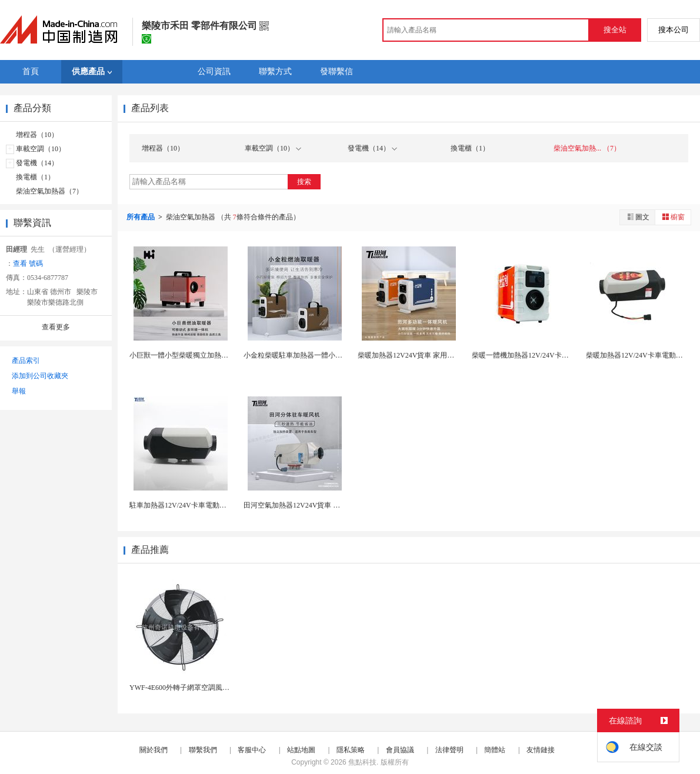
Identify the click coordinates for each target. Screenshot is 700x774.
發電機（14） (37, 163)
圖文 (638, 217)
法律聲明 (449, 750)
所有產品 (141, 217)
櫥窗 (673, 217)
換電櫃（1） (35, 177)
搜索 (304, 182)
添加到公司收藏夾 (40, 376)
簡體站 (495, 750)
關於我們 (154, 750)
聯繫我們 (203, 750)
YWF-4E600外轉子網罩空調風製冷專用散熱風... (203, 688)
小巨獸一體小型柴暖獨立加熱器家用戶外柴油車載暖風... (217, 355)
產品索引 (26, 361)
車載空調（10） (41, 149)
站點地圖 (301, 750)
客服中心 (252, 750)
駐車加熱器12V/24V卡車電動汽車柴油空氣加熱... (205, 505)
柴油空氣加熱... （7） (587, 148)
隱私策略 (351, 750)
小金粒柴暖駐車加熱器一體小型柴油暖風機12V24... (323, 355)
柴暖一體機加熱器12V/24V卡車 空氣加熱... (538, 355)
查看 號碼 (28, 263)
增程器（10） (37, 135)
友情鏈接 (541, 750)
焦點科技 (362, 762)
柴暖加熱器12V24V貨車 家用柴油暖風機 (420, 355)
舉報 (19, 391)
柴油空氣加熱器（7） (49, 191)
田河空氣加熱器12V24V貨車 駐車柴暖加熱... (312, 505)
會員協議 (400, 750)
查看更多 (56, 327)
